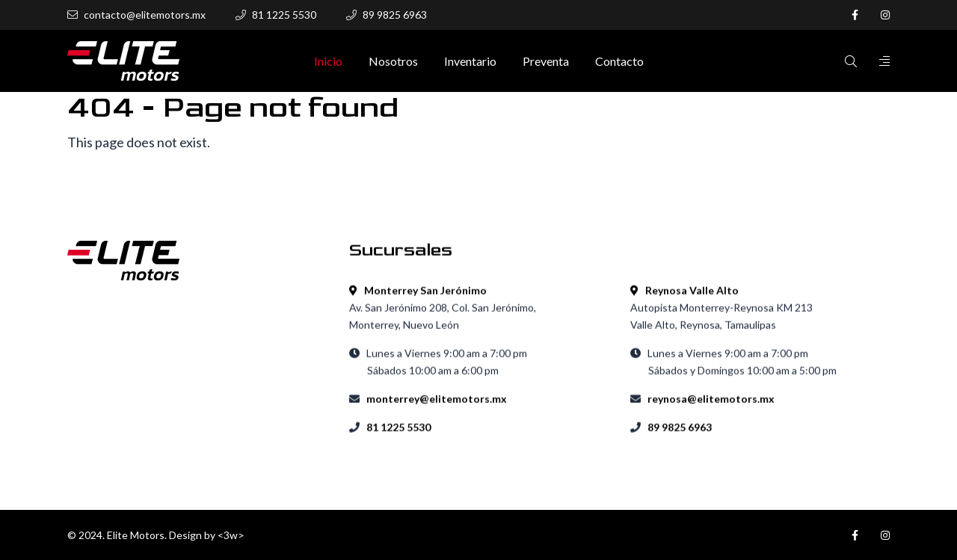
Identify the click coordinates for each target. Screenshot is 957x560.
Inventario (470, 61)
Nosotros (393, 61)
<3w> (231, 535)
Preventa (546, 61)
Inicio (328, 61)
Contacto (619, 61)
